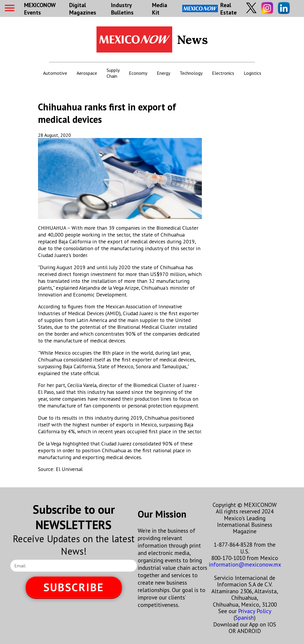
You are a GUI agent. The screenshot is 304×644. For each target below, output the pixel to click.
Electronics (223, 73)
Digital (83, 9)
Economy (138, 73)
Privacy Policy (255, 611)
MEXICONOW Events (40, 9)
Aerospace (87, 73)
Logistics (252, 73)
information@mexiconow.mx (245, 564)
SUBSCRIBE (74, 587)
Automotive (55, 73)
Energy (163, 73)
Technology (191, 73)
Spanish (244, 617)
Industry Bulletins (122, 9)
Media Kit (160, 9)
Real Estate (209, 9)
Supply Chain (113, 73)
